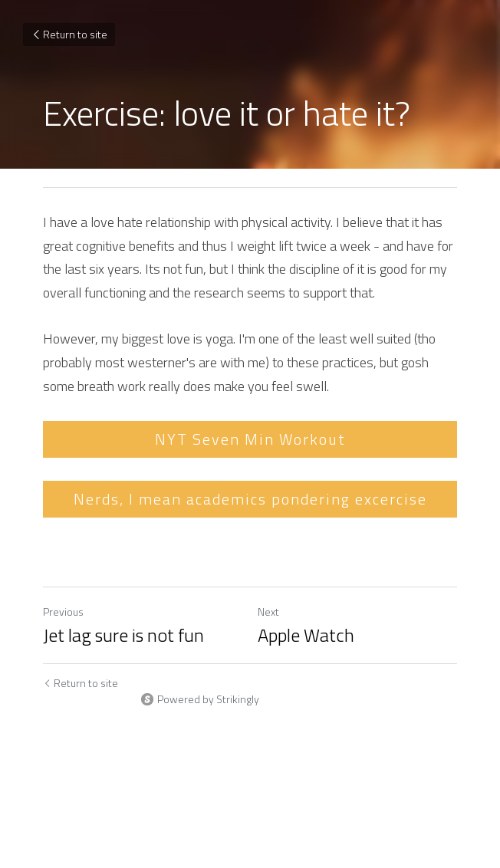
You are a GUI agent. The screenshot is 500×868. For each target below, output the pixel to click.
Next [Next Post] (268, 612)
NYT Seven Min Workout (250, 439)
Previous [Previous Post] (63, 612)
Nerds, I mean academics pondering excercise (250, 499)
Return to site (69, 34)
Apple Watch (306, 635)
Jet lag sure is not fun (123, 635)
